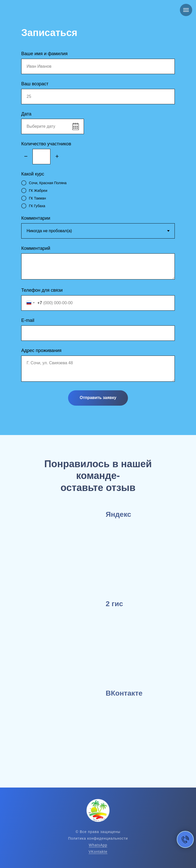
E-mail (28, 320)
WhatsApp (98, 845)
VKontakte (98, 852)
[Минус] (26, 157)
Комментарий (36, 248)
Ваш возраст (35, 84)
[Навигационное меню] (186, 10)
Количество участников (46, 144)
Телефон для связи (42, 290)
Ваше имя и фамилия (44, 54)
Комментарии (36, 218)
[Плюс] (57, 157)
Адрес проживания (41, 350)
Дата (26, 114)
